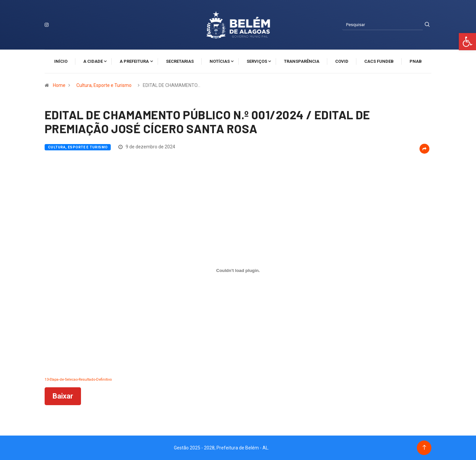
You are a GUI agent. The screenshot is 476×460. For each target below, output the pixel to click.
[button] (467, 42)
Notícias (220, 61)
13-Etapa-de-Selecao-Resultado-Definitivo (78, 380)
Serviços (257, 61)
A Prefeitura (134, 61)
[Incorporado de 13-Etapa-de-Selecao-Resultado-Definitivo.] (238, 271)
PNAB (416, 61)
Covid (342, 61)
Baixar (63, 396)
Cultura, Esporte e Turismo (104, 85)
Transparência (302, 61)
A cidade (93, 61)
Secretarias (180, 61)
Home (59, 85)
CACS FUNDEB (379, 61)
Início (61, 61)
